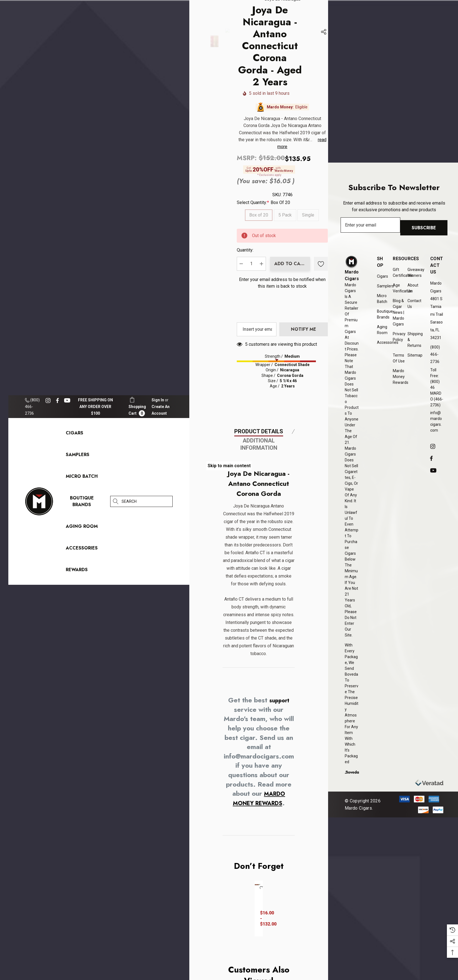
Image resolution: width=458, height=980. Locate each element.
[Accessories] (82, 549)
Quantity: (316, 341)
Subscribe (427, 229)
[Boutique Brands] (82, 503)
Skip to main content (229, 466)
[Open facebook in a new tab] (57, 401)
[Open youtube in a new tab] (68, 401)
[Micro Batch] (82, 476)
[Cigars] (75, 434)
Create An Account (161, 410)
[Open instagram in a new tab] (49, 401)
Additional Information (259, 757)
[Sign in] (158, 400)
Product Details (259, 745)
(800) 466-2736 (32, 407)
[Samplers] (78, 456)
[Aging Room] (82, 528)
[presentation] (349, 477)
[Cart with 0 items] (137, 406)
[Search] (116, 501)
